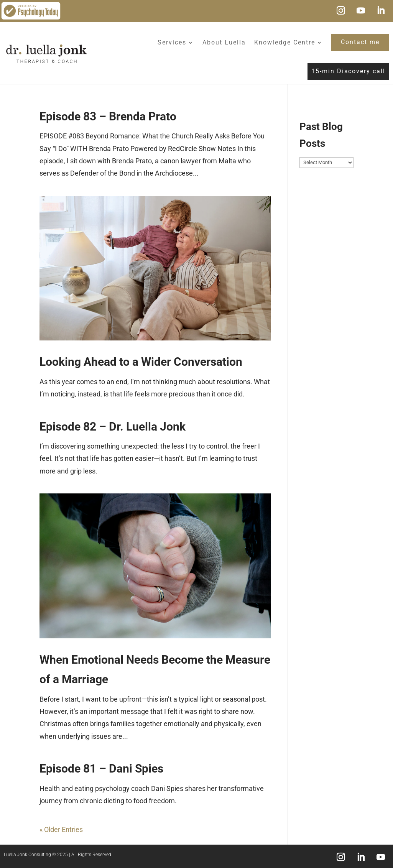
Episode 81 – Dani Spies (101, 769)
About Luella (224, 42)
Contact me (360, 42)
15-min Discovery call (348, 71)
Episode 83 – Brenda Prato (108, 116)
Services (172, 42)
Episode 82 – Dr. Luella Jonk (113, 427)
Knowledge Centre (285, 42)
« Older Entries (61, 829)
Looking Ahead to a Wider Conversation (141, 362)
